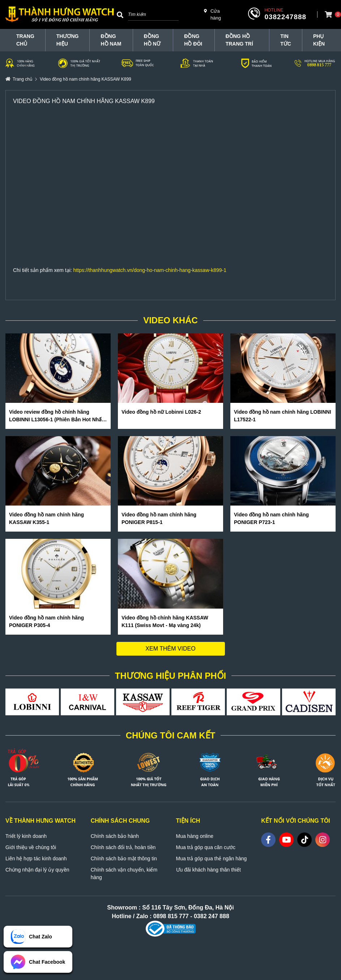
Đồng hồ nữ (152, 40)
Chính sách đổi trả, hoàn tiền (123, 847)
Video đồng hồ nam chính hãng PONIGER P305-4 (46, 621)
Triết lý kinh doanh (26, 836)
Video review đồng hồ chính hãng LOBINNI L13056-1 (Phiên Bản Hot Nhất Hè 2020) (56, 416)
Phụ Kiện (319, 40)
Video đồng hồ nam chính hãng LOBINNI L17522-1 (283, 416)
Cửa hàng (212, 14)
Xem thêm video (170, 649)
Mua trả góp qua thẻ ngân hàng (212, 858)
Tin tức (286, 40)
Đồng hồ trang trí (239, 40)
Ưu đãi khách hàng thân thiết (208, 870)
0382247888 (285, 17)
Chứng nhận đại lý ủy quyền (37, 870)
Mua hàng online (195, 836)
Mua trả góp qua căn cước (206, 847)
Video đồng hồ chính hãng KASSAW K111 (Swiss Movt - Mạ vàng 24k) (165, 621)
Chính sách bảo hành (115, 836)
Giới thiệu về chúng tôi (31, 847)
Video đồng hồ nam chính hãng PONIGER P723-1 (271, 518)
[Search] (120, 14)
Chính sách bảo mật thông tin (124, 858)
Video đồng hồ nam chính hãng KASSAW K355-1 (46, 518)
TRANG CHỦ (25, 40)
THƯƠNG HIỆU (68, 40)
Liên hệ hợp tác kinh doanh (36, 858)
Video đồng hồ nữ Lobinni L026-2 (161, 412)
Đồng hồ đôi (193, 40)
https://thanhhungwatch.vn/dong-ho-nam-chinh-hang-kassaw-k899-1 (150, 270)
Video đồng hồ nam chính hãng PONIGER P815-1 (159, 518)
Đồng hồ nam (111, 40)
